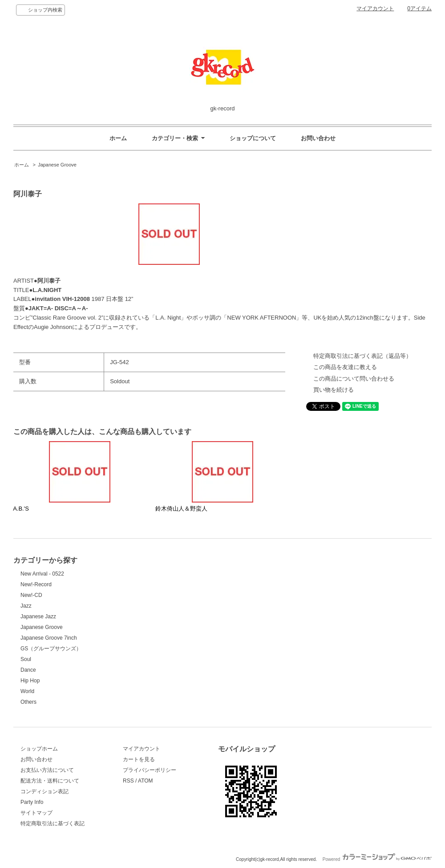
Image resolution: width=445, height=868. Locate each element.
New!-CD (31, 595)
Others (28, 702)
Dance (28, 670)
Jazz (26, 606)
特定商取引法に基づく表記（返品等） (362, 356)
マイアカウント (375, 8)
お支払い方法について (47, 770)
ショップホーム (39, 749)
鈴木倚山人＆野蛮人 (181, 509)
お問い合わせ (318, 138)
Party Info (32, 802)
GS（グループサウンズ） (51, 649)
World (27, 691)
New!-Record (36, 584)
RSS (128, 781)
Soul (26, 659)
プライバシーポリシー (150, 770)
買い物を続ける (334, 390)
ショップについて (253, 138)
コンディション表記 (44, 791)
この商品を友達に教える (345, 367)
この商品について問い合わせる (354, 379)
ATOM (146, 781)
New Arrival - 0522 (42, 574)
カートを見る (139, 759)
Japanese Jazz (38, 617)
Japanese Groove (57, 165)
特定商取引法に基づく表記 (53, 823)
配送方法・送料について (50, 781)
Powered (377, 859)
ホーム (118, 138)
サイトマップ (36, 813)
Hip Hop (30, 681)
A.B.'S (21, 509)
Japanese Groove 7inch (49, 638)
